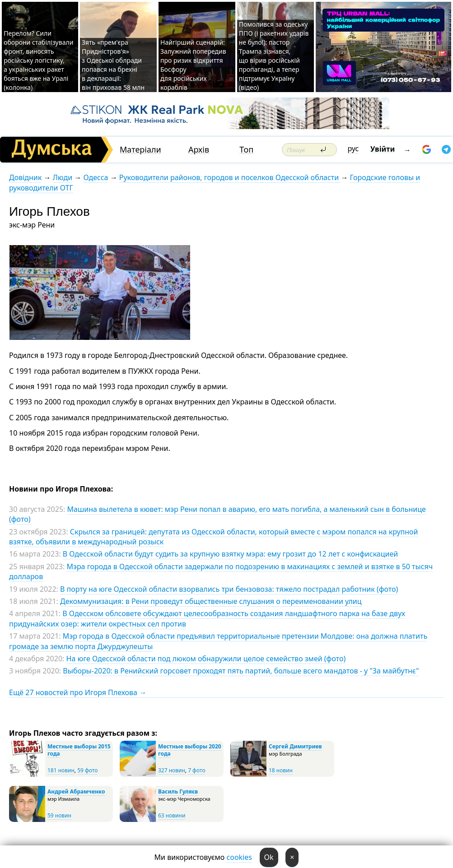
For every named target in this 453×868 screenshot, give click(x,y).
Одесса (96, 177)
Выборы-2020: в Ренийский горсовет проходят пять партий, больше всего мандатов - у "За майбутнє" (241, 671)
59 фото (87, 770)
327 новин (172, 770)
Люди (63, 177)
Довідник (25, 177)
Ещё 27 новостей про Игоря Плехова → (78, 692)
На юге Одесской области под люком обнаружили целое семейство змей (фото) (206, 659)
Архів (199, 150)
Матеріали (140, 150)
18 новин (281, 770)
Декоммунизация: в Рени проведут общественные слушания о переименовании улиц (211, 601)
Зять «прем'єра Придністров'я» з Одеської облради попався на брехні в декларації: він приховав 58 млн (114, 65)
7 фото (196, 770)
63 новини (172, 815)
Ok (269, 857)
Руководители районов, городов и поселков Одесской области (230, 177)
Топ (246, 150)
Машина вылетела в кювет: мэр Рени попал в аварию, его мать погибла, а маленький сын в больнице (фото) (217, 514)
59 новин (59, 815)
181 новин (61, 770)
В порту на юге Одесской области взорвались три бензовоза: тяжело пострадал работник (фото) (229, 589)
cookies (239, 857)
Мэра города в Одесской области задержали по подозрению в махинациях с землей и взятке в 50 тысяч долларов (221, 571)
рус (353, 149)
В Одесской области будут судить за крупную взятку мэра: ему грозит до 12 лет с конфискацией (230, 554)
